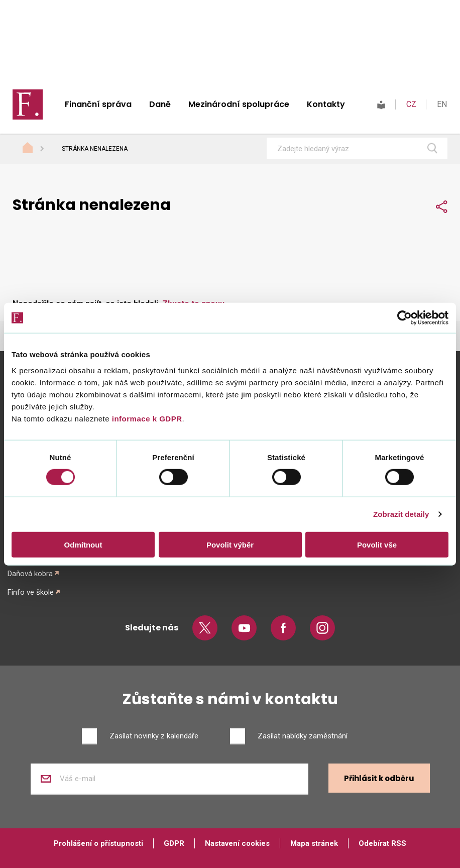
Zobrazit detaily (401, 514)
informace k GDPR (146, 418)
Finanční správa (98, 104)
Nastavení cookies (237, 843)
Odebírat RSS (382, 843)
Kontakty (326, 104)
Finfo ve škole (31, 592)
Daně (160, 104)
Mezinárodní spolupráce (239, 104)
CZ (411, 104)
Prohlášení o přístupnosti (98, 843)
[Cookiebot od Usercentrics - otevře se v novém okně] (405, 318)
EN (442, 104)
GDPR (174, 843)
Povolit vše (377, 544)
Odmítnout (83, 544)
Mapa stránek (314, 843)
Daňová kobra (30, 574)
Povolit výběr (230, 544)
